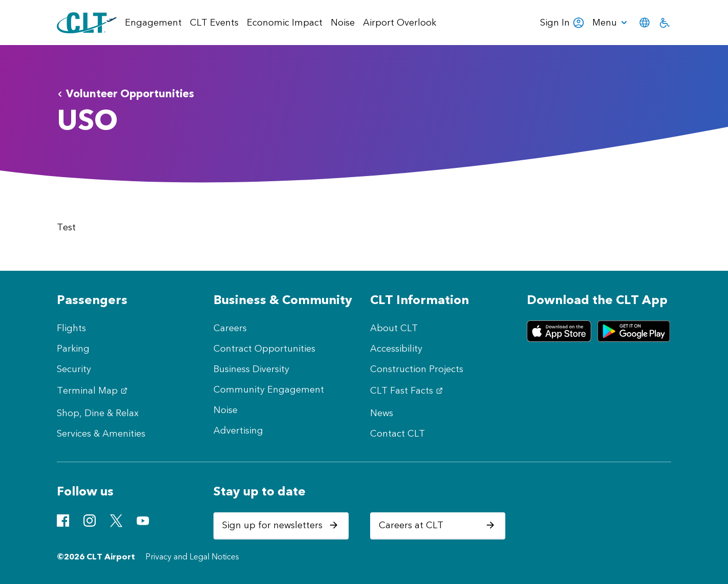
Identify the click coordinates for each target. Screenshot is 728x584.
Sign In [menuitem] (562, 23)
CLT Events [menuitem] (214, 23)
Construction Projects (417, 369)
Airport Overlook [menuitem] (400, 23)
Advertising (238, 430)
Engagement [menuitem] (153, 23)
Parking (73, 349)
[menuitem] (611, 23)
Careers (230, 328)
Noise (226, 410)
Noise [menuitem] (343, 23)
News (382, 413)
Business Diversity (251, 369)
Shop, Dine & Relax (98, 413)
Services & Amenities (101, 434)
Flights (71, 328)
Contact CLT (398, 434)
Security (74, 369)
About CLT (394, 328)
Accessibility (396, 349)
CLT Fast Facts (408, 391)
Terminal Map (93, 391)
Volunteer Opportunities (125, 93)
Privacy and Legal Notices (192, 557)
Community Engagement (269, 390)
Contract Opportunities (264, 349)
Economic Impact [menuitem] (285, 23)
